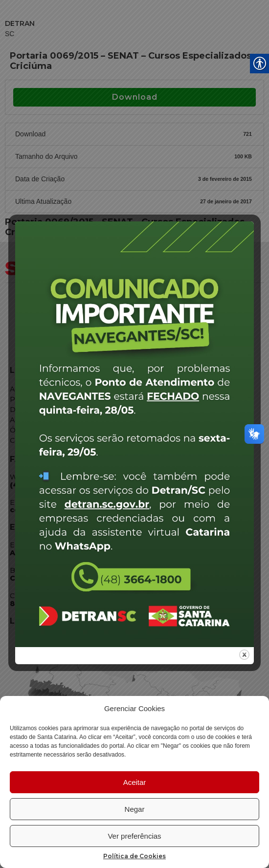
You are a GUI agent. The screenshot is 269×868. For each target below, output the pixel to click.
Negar (135, 809)
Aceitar (135, 782)
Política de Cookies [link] (134, 856)
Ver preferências (134, 836)
